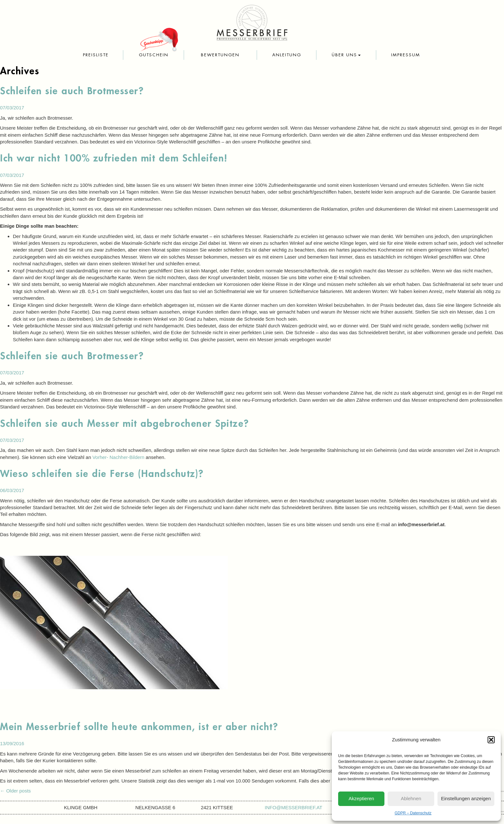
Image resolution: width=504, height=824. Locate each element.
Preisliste (96, 55)
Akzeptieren (361, 798)
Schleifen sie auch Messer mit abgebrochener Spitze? (125, 424)
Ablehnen (411, 798)
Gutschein (154, 55)
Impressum (406, 55)
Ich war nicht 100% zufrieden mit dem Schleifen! (114, 158)
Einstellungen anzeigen (466, 798)
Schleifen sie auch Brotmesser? (72, 91)
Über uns (346, 55)
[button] (491, 740)
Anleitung (287, 55)
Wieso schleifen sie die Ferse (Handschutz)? (102, 474)
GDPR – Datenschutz (413, 813)
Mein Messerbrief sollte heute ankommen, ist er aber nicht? (139, 727)
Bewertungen (220, 55)
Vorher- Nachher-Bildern (118, 457)
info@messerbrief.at (294, 807)
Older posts (15, 791)
